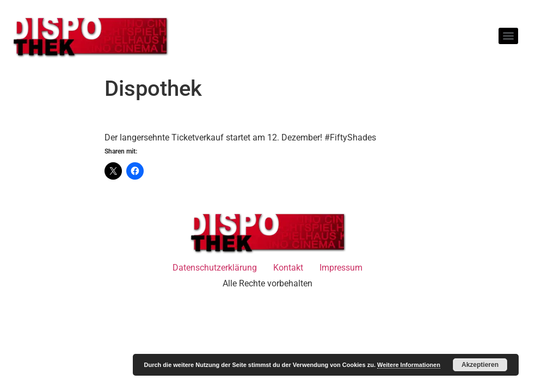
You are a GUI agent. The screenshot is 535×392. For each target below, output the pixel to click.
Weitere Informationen (409, 365)
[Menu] (508, 36)
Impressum (341, 268)
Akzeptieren (480, 365)
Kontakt (288, 268)
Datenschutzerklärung (215, 268)
